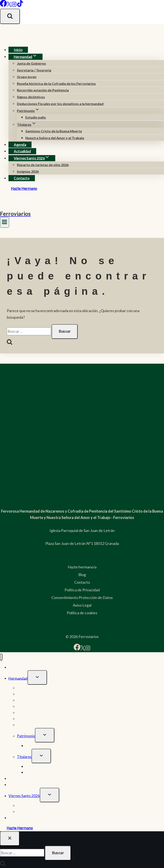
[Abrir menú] (5, 222)
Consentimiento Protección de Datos (82, 597)
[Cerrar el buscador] (10, 839)
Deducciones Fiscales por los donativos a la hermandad (60, 104)
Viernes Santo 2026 (24, 796)
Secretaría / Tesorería (34, 70)
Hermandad (18, 678)
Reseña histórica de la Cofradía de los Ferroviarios (56, 83)
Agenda (20, 145)
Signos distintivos (31, 97)
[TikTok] (20, 5)
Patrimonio (26, 736)
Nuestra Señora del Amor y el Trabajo (55, 138)
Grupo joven (27, 77)
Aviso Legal (82, 605)
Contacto (22, 178)
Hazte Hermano (24, 189)
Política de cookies (82, 613)
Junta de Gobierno (31, 63)
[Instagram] (14, 5)
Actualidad (22, 151)
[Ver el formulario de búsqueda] (10, 16)
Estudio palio (36, 117)
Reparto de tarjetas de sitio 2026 (43, 165)
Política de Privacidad (82, 590)
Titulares (24, 757)
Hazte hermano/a (82, 567)
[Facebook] (3, 5)
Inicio (18, 50)
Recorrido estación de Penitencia (43, 90)
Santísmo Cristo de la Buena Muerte (54, 131)
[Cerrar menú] (1, 657)
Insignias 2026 (28, 171)
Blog (82, 575)
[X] (9, 5)
